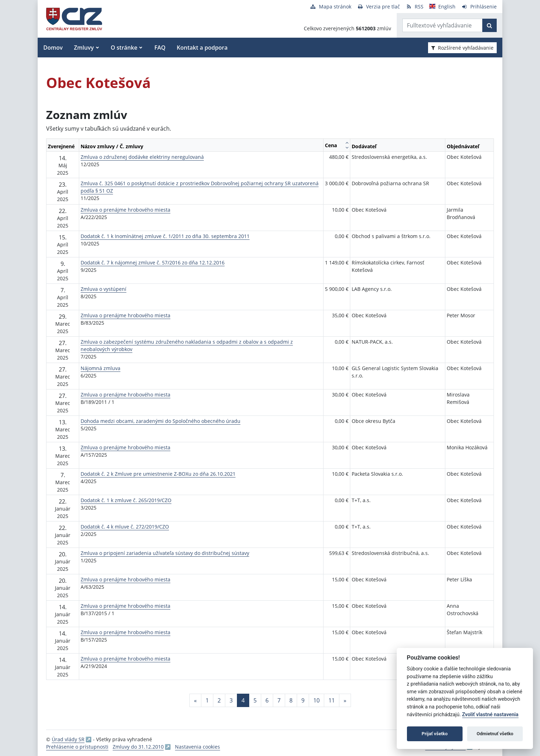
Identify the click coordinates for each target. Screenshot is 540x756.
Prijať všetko (435, 734)
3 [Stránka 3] (231, 700)
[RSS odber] (415, 7)
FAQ (160, 48)
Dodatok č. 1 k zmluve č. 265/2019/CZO (126, 500)
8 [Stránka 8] (291, 700)
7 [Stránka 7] (279, 700)
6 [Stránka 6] (267, 700)
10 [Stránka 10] (316, 700)
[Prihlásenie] (479, 7)
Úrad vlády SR (68, 739)
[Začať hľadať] (489, 25)
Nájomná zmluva (101, 368)
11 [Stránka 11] (332, 700)
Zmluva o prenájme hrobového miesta (125, 210)
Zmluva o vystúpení (103, 289)
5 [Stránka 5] (255, 700)
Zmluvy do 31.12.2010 (138, 747)
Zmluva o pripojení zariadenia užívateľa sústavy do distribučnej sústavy (165, 553)
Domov (53, 48)
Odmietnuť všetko (495, 734)
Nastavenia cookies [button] (197, 747)
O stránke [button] (124, 48)
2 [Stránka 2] (219, 700)
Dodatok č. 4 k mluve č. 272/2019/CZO (125, 527)
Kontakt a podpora (202, 48)
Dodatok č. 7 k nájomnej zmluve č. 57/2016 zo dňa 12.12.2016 (153, 263)
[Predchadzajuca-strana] (195, 700)
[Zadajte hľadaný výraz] (442, 25)
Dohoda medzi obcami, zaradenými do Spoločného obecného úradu (161, 421)
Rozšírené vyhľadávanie (462, 48)
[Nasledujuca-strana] (345, 700)
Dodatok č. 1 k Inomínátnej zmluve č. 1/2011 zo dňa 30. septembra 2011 (165, 236)
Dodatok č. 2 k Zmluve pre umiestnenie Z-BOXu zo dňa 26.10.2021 (158, 474)
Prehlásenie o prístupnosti (77, 747)
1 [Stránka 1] (207, 700)
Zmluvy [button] (84, 48)
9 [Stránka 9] (303, 700)
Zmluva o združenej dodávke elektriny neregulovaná (142, 157)
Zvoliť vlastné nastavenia (490, 715)
